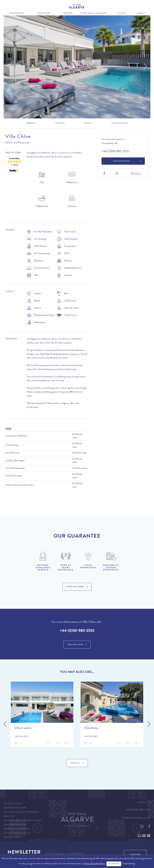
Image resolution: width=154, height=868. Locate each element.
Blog (122, 13)
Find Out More (75, 587)
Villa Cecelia (23, 728)
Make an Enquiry (122, 161)
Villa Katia (91, 728)
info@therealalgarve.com (136, 818)
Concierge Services (94, 13)
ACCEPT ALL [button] (114, 864)
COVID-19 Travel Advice (17, 833)
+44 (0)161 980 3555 (115, 151)
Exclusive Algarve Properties (21, 812)
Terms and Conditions (17, 829)
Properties (16, 13)
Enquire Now (75, 645)
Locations (44, 13)
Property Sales (12, 838)
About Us (9, 816)
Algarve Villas (12, 804)
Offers (68, 13)
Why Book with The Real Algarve (23, 821)
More (141, 13)
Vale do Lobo (13, 153)
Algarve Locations (15, 808)
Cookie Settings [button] (128, 864)
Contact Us (144, 803)
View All (75, 763)
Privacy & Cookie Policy (94, 864)
